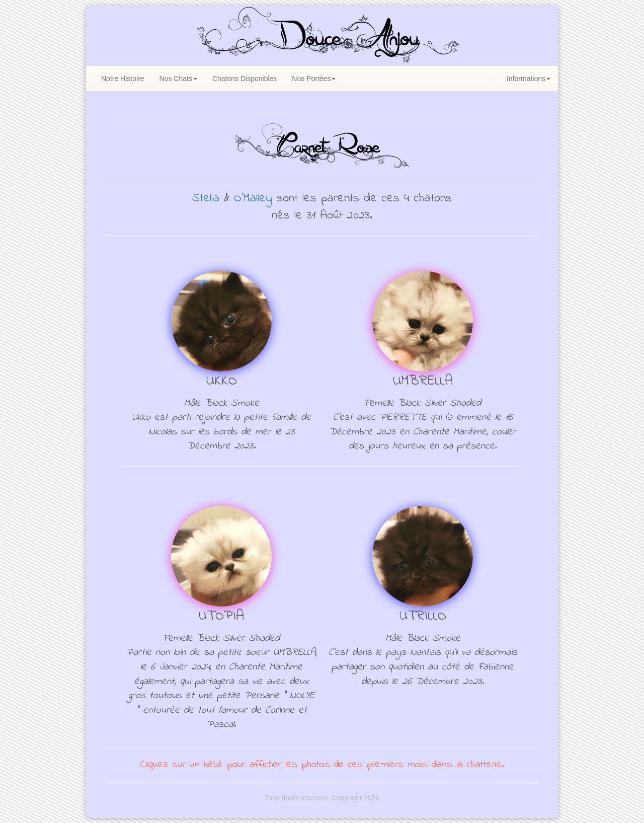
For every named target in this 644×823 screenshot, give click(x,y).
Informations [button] (529, 79)
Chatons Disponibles (245, 79)
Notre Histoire (123, 79)
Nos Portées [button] (314, 79)
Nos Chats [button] (178, 79)
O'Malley (253, 199)
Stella (206, 199)
